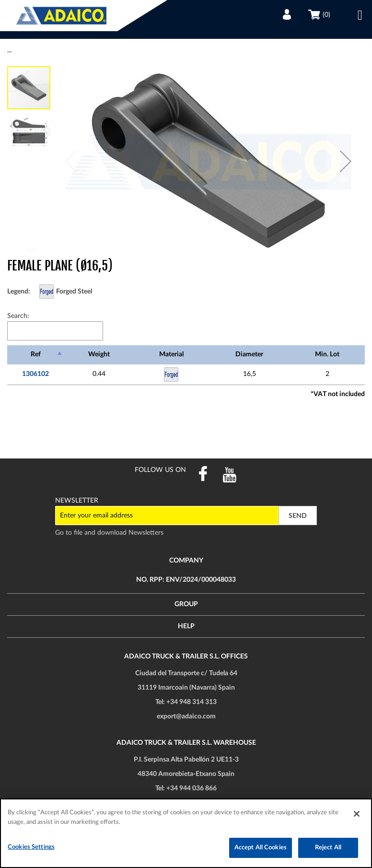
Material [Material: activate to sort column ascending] (171, 354)
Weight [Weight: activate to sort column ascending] (99, 354)
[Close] (357, 814)
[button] (346, 161)
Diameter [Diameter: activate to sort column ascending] (249, 354)
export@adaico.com (186, 716)
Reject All (328, 848)
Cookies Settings (31, 847)
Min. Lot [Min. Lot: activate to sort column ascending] (327, 354)
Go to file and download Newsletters (109, 533)
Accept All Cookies (261, 848)
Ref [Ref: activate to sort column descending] (36, 354)
